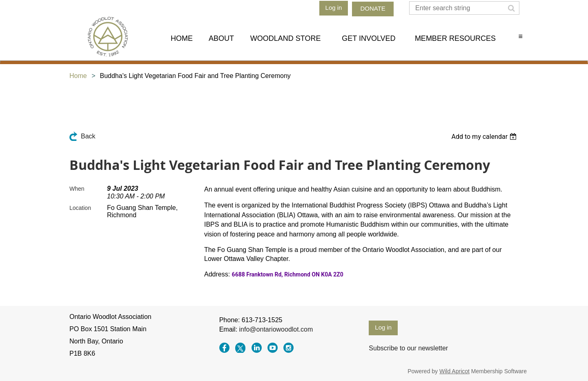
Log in (334, 8)
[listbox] (485, 137)
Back (88, 136)
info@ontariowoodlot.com (276, 329)
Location (80, 208)
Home (78, 76)
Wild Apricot (454, 371)
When (77, 189)
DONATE (373, 8)
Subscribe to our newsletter (408, 348)
